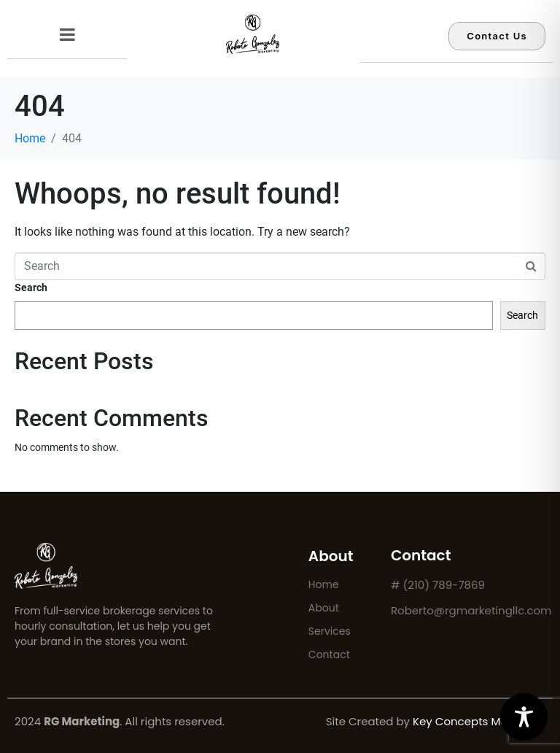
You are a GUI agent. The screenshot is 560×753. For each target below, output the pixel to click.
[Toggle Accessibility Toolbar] (524, 717)
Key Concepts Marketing (479, 721)
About (324, 608)
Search (31, 287)
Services (330, 631)
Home (324, 584)
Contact (329, 654)
